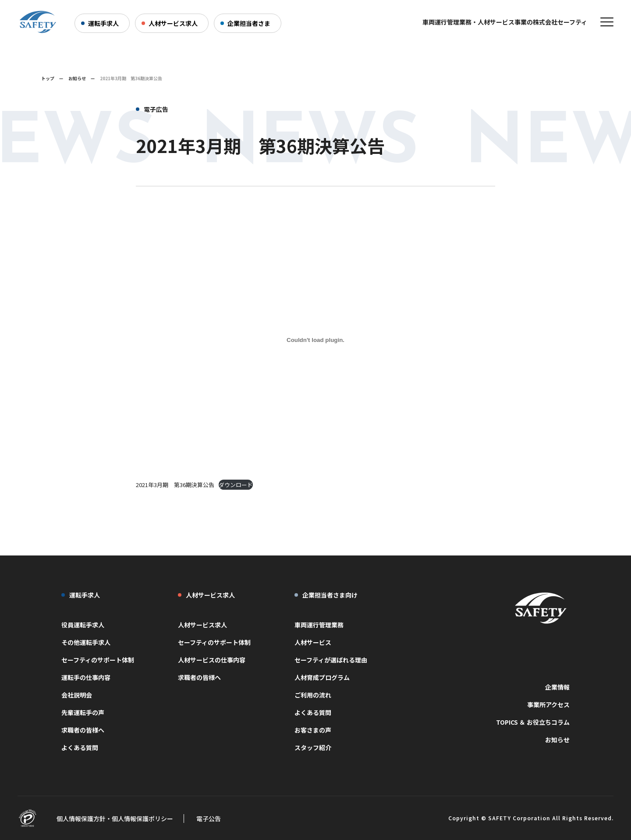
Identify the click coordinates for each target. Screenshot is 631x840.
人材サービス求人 (173, 23)
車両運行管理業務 (319, 625)
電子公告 (209, 819)
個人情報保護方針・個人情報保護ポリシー (115, 819)
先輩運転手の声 (83, 712)
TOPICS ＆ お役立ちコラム (533, 722)
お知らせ (77, 78)
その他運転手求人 (86, 642)
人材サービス (313, 642)
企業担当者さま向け (330, 595)
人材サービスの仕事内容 (212, 660)
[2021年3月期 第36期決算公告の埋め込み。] (315, 340)
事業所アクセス (548, 705)
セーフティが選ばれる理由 (331, 660)
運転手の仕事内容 (86, 677)
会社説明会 (77, 695)
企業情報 (557, 687)
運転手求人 (103, 23)
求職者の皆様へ (83, 730)
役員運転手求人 (83, 625)
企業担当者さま (249, 23)
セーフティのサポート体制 (98, 660)
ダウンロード (236, 485)
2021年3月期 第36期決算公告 (175, 485)
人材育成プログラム (322, 677)
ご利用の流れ (313, 695)
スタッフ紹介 (313, 747)
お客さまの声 (313, 730)
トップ (48, 78)
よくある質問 (80, 747)
